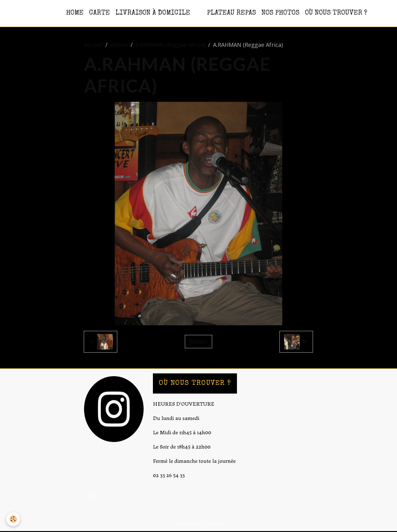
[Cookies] (13, 519)
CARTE (99, 13)
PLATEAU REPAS (231, 13)
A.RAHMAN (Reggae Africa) (170, 45)
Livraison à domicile (153, 13)
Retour (198, 341)
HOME (75, 13)
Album (119, 45)
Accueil (93, 45)
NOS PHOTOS (280, 13)
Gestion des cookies (198, 523)
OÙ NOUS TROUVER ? (336, 13)
